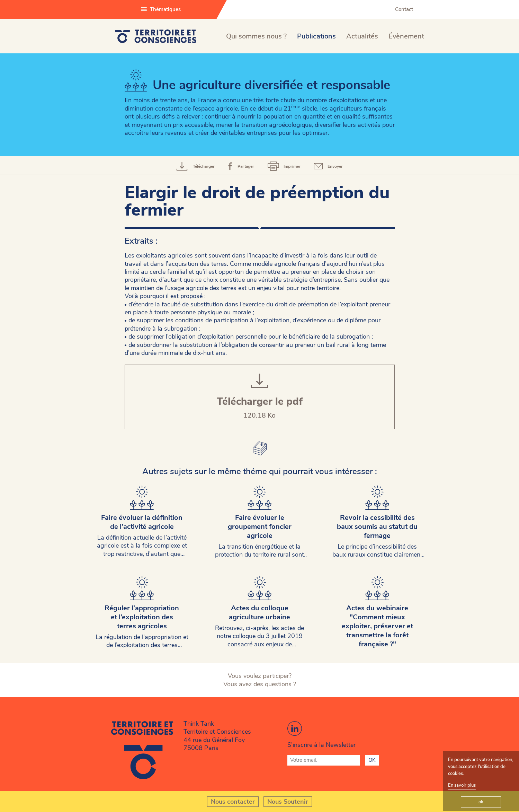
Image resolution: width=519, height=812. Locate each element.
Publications (316, 36)
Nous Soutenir (288, 802)
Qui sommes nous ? (256, 36)
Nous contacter (233, 802)
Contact (404, 9)
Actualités (362, 36)
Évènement (406, 36)
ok (481, 802)
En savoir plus (462, 785)
